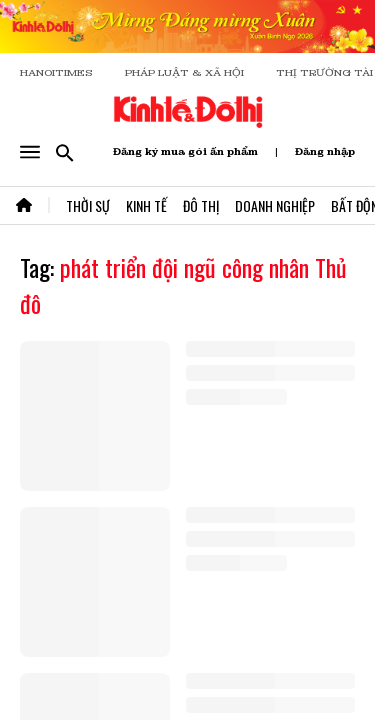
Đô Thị (201, 205)
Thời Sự (88, 205)
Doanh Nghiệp (275, 205)
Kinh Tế (146, 205)
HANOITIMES (56, 72)
